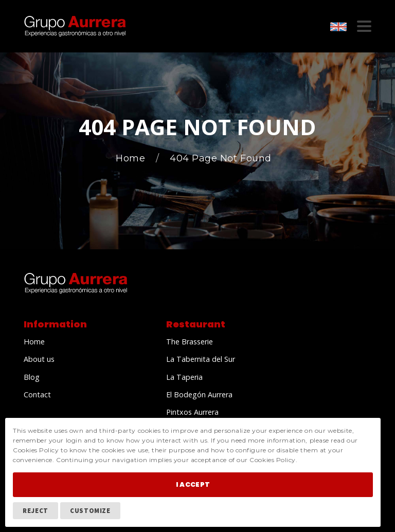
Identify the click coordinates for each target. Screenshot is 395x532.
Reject (35, 510)
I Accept (193, 484)
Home (132, 159)
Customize (90, 510)
